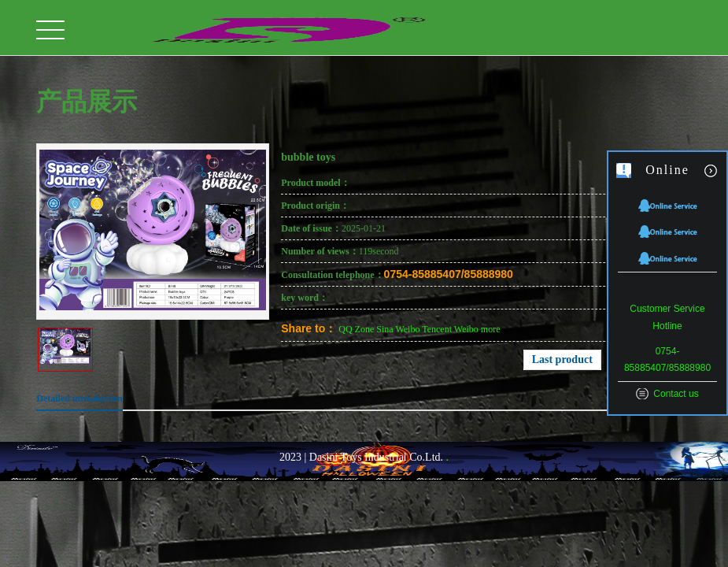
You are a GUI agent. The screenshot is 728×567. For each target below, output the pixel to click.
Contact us (676, 394)
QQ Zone (356, 329)
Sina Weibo (398, 329)
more (491, 329)
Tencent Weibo (450, 329)
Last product (562, 359)
